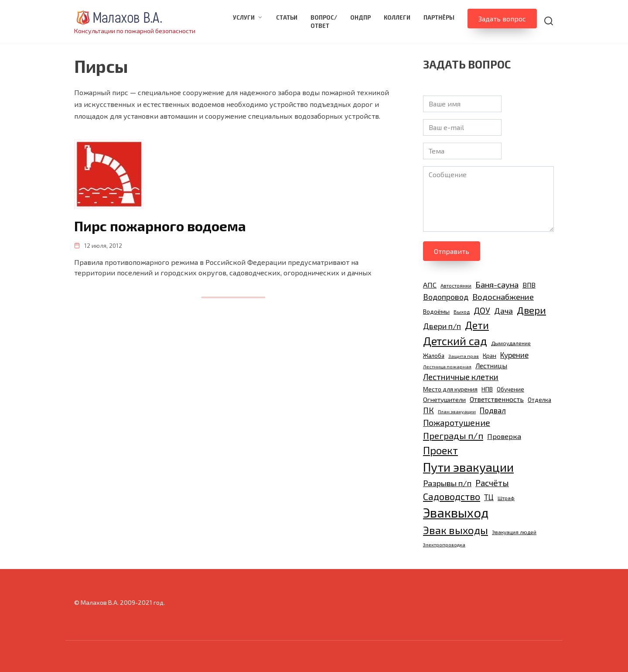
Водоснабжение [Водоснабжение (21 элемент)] (503, 297)
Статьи (287, 17)
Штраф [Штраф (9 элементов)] (506, 498)
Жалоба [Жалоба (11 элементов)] (434, 356)
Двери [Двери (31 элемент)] (531, 310)
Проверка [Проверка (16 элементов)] (504, 436)
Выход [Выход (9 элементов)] (462, 312)
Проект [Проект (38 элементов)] (440, 450)
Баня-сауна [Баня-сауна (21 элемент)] (497, 284)
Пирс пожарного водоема (161, 226)
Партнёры (439, 17)
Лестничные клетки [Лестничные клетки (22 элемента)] (461, 377)
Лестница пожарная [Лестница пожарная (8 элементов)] (447, 366)
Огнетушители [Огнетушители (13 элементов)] (444, 399)
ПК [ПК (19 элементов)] (428, 410)
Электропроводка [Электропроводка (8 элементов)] (444, 544)
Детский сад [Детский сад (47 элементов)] (455, 341)
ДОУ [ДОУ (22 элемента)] (482, 310)
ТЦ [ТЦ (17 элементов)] (489, 497)
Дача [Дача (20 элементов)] (503, 311)
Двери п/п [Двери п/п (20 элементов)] (442, 326)
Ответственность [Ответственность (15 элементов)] (497, 399)
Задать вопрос (502, 19)
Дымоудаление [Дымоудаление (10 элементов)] (511, 343)
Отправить (452, 251)
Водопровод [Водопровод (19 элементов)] (446, 297)
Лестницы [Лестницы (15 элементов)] (491, 365)
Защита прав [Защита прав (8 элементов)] (464, 356)
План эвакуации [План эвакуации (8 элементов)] (457, 411)
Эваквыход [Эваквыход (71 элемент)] (456, 513)
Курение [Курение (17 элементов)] (514, 355)
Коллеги (397, 17)
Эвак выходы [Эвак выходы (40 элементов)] (456, 530)
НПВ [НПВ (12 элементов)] (487, 389)
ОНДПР (360, 17)
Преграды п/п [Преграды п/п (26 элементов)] (453, 435)
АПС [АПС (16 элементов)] (430, 285)
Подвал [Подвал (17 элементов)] (493, 410)
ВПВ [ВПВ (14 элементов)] (529, 285)
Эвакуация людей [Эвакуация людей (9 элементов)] (514, 532)
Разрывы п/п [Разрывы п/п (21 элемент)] (447, 483)
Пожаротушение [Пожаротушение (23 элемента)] (457, 423)
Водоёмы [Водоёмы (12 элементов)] (436, 311)
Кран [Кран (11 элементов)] (490, 356)
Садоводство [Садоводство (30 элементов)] (452, 496)
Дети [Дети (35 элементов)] (477, 325)
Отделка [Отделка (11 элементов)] (539, 400)
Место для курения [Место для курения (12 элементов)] (450, 389)
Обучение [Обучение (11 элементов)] (510, 389)
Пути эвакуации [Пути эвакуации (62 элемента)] (468, 467)
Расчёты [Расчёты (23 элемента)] (492, 483)
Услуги (244, 17)
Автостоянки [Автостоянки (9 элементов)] (456, 285)
